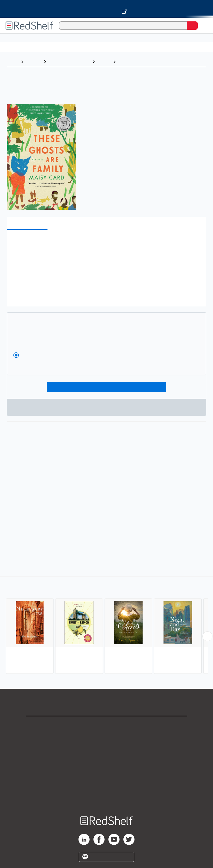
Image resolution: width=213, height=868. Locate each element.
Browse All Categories (29, 47)
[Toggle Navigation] (203, 26)
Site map (106, 798)
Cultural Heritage (136, 62)
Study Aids (75, 47)
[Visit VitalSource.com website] (106, 9)
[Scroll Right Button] (207, 636)
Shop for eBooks (106, 725)
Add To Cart (107, 387)
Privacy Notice (107, 749)
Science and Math (109, 47)
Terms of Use (107, 762)
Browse (34, 62)
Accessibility (106, 786)
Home (12, 62)
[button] (106, 243)
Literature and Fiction (69, 62)
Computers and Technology (158, 47)
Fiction (104, 62)
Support (106, 737)
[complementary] (106, 626)
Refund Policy (106, 774)
